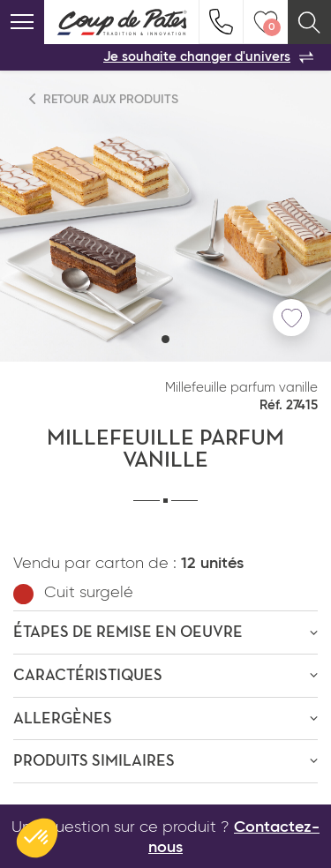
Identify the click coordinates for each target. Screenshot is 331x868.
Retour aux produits (104, 99)
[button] (165, 339)
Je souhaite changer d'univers (208, 57)
